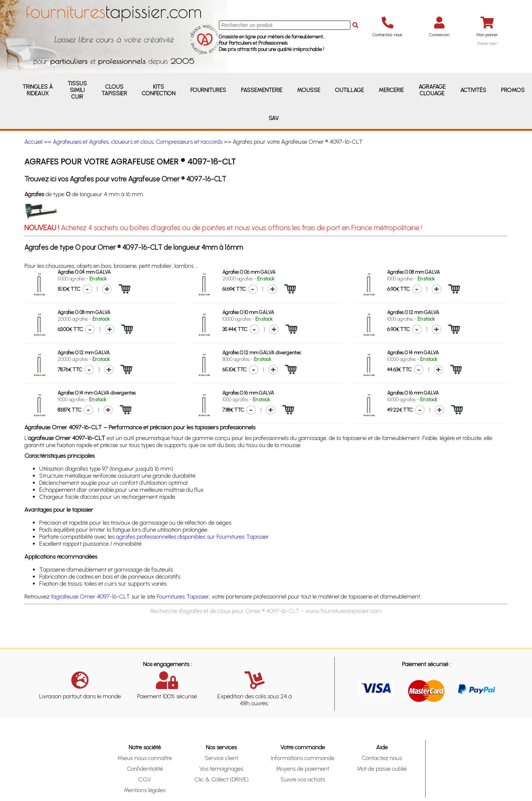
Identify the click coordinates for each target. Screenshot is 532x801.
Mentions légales (145, 790)
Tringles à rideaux (38, 90)
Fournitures (208, 90)
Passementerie (262, 90)
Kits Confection (159, 90)
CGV (145, 779)
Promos (513, 90)
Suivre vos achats (303, 779)
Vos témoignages (221, 769)
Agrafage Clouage (432, 90)
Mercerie (391, 90)
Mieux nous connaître (145, 758)
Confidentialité (145, 769)
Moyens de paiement (303, 769)
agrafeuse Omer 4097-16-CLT (91, 597)
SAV (274, 118)
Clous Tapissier (114, 90)
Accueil (33, 142)
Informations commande (303, 758)
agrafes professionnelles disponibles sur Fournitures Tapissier (192, 537)
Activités (473, 90)
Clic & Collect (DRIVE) (221, 779)
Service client (221, 758)
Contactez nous (382, 758)
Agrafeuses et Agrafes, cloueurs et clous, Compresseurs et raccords (138, 142)
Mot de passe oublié (382, 769)
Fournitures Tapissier (183, 597)
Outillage (349, 90)
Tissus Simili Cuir (77, 90)
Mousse (309, 90)
